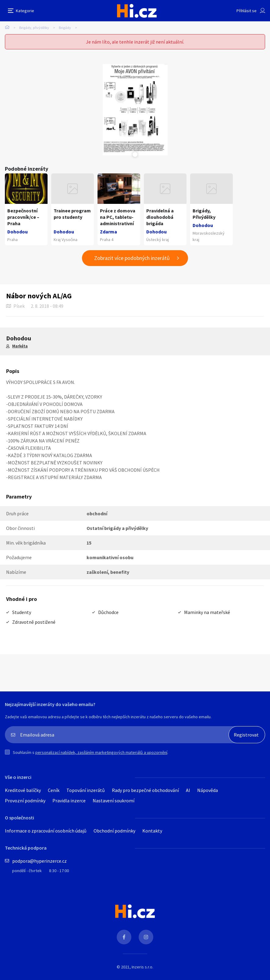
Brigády (65, 28)
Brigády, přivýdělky (34, 28)
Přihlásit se (247, 11)
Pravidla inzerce (69, 801)
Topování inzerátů (86, 790)
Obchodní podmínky (114, 831)
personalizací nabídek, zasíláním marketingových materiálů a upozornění (101, 752)
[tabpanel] (135, 110)
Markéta (20, 346)
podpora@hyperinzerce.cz (39, 861)
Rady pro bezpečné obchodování (145, 790)
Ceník (54, 790)
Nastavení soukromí (114, 801)
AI (188, 790)
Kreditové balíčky (23, 790)
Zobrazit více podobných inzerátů (132, 258)
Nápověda (208, 790)
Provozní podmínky (25, 801)
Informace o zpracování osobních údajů (46, 831)
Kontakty (152, 831)
